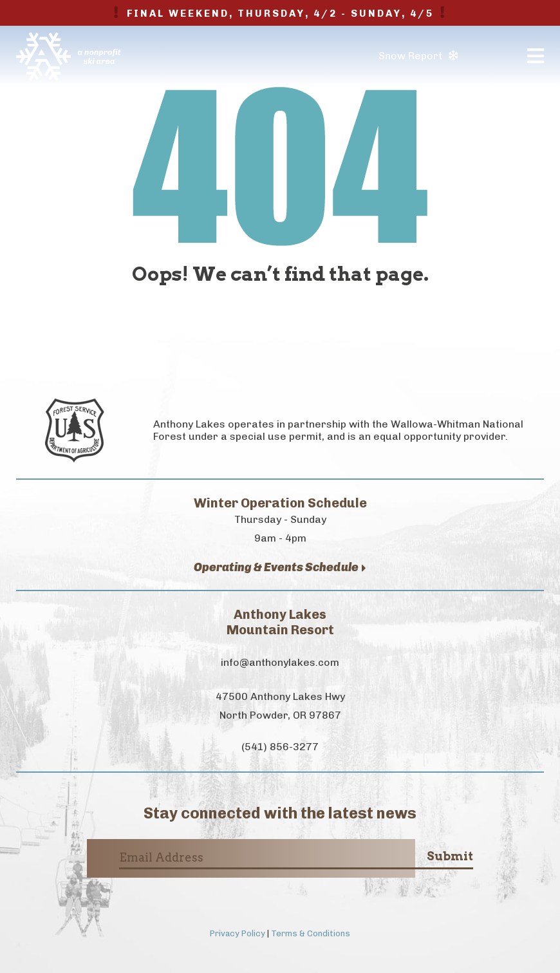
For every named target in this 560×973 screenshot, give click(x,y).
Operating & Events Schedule (280, 568)
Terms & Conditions (311, 933)
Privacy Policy (238, 933)
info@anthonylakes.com (280, 662)
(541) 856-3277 (280, 747)
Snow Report (418, 56)
